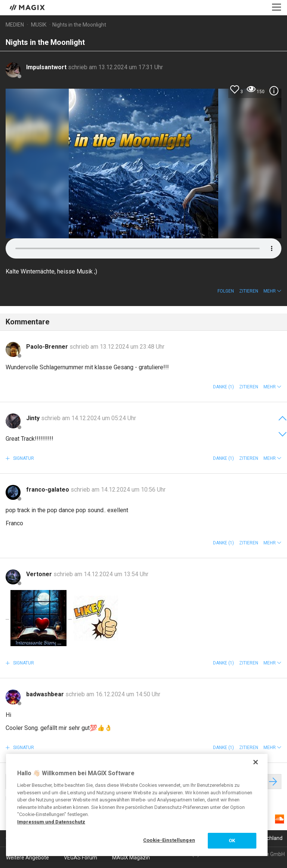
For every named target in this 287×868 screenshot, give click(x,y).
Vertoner (40, 574)
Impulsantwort (47, 67)
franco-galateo (48, 490)
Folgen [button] (226, 291)
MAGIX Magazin (131, 858)
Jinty (34, 418)
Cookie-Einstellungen (169, 840)
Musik (39, 25)
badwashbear (46, 694)
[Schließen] (256, 762)
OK (232, 841)
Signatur (23, 458)
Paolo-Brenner (48, 347)
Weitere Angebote (27, 858)
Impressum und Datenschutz (51, 822)
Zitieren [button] (249, 291)
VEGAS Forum (81, 858)
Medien (15, 25)
